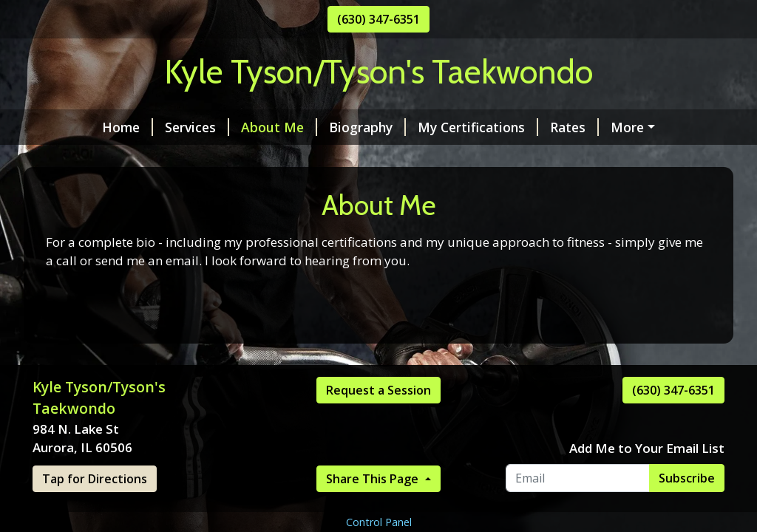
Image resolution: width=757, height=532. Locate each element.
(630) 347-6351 (378, 19)
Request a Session (378, 390)
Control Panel (379, 522)
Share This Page (374, 479)
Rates (574, 127)
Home (128, 127)
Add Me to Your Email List (647, 448)
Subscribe (687, 478)
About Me (279, 127)
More (627, 127)
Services (197, 127)
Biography (367, 127)
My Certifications (478, 127)
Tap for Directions (95, 479)
